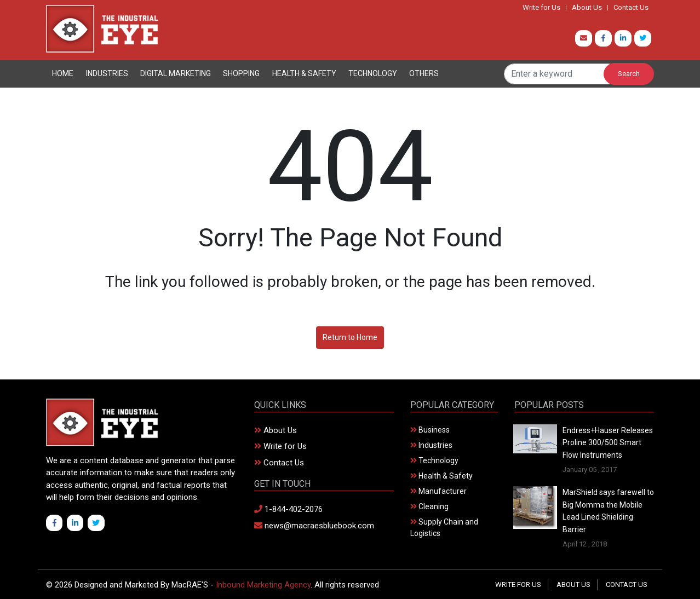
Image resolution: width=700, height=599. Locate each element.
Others (424, 73)
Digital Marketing (176, 73)
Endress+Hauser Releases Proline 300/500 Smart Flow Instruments (608, 443)
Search (629, 74)
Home (63, 73)
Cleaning (429, 506)
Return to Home (350, 337)
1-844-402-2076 (288, 509)
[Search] (561, 74)
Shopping (241, 73)
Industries (107, 73)
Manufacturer (438, 491)
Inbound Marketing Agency (263, 585)
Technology (373, 73)
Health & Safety (304, 73)
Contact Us (631, 8)
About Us (587, 8)
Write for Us (541, 8)
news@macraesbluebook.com (314, 526)
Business (430, 430)
